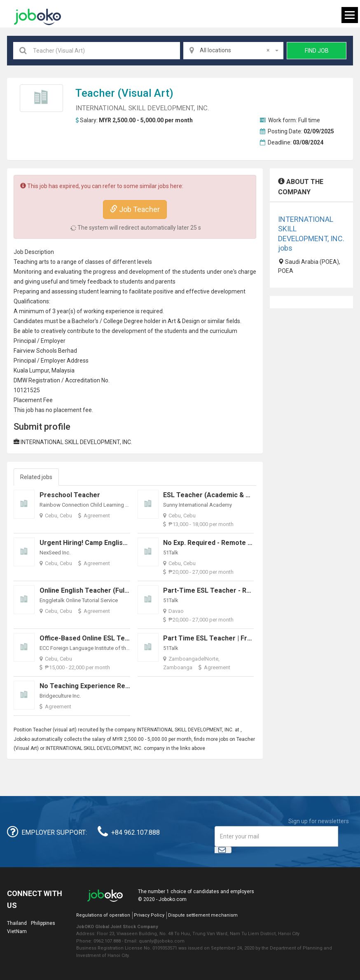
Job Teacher (135, 209)
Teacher (95, 93)
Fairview (24, 351)
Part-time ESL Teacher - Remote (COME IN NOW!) (241, 590)
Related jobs (36, 477)
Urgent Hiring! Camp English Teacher (97, 543)
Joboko (37, 17)
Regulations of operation (103, 915)
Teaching (26, 262)
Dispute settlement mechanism (203, 915)
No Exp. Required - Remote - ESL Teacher (227, 543)
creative (51, 331)
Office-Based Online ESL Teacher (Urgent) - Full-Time (123, 638)
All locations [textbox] (235, 50)
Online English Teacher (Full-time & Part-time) (113, 590)
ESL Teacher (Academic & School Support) (229, 495)
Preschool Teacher (70, 495)
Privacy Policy (149, 915)
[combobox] (233, 51)
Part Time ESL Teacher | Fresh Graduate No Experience (250, 638)
